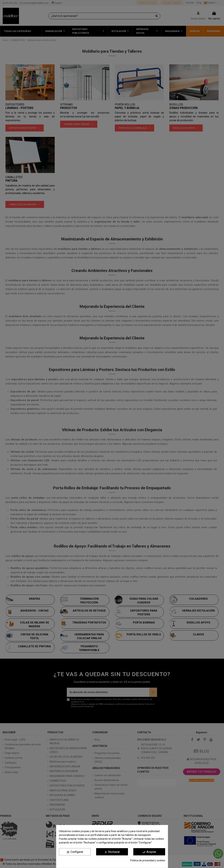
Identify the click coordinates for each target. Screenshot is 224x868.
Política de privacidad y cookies (148, 860)
